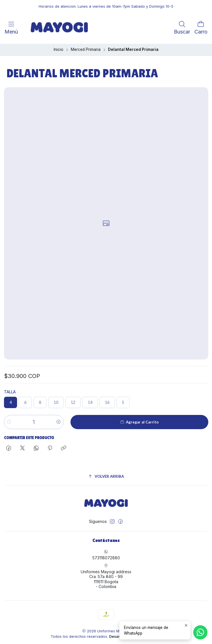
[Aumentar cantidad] (59, 420)
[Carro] (201, 27)
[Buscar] (182, 27)
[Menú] (11, 27)
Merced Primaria (86, 48)
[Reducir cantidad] (9, 420)
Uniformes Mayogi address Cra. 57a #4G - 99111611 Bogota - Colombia (106, 574)
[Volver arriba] (106, 474)
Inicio (59, 48)
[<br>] (22, 27)
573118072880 (106, 553)
